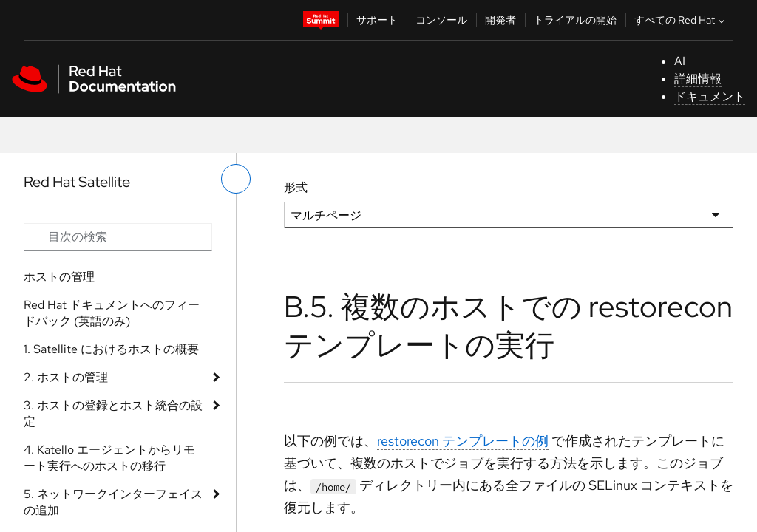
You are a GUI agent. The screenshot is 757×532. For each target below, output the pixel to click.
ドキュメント (710, 96)
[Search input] (118, 237)
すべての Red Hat (681, 20)
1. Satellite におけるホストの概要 (111, 349)
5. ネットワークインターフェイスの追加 (113, 502)
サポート (377, 20)
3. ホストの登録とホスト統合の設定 (113, 413)
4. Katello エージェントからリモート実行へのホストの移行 (109, 458)
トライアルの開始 (575, 20)
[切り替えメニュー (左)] (236, 179)
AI (680, 61)
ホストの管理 (59, 277)
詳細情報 (698, 79)
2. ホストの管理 (66, 377)
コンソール (441, 20)
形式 (296, 187)
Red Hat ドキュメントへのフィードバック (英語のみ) (112, 313)
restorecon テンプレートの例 (463, 441)
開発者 (500, 20)
